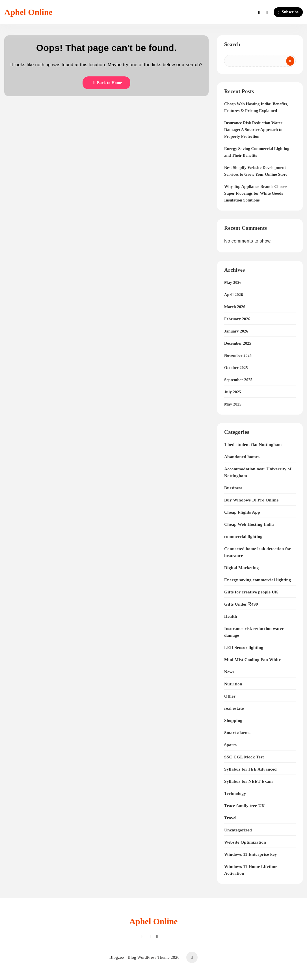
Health (231, 616)
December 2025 (238, 343)
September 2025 (238, 380)
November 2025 (238, 356)
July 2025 (233, 392)
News (229, 672)
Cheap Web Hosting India (249, 524)
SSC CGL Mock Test (244, 757)
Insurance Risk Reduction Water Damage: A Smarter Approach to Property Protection (253, 130)
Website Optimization (245, 842)
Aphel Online (28, 12)
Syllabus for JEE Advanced (250, 769)
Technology (235, 793)
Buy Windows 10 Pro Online (251, 500)
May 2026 (233, 283)
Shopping (233, 720)
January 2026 (236, 331)
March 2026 (235, 307)
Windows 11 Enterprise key (250, 854)
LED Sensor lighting (244, 647)
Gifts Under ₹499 (241, 604)
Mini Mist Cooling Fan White (252, 660)
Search (232, 44)
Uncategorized (238, 830)
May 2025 (233, 404)
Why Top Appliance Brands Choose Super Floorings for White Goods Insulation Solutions (256, 193)
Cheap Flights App (242, 512)
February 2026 (237, 319)
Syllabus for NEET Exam (248, 781)
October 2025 (236, 368)
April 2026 (234, 295)
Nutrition (233, 684)
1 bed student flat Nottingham (253, 444)
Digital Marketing (241, 568)
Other (230, 696)
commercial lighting (243, 536)
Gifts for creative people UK (251, 592)
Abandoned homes (242, 457)
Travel (230, 818)
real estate (234, 708)
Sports (230, 745)
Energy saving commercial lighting (258, 580)
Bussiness (233, 488)
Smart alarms (237, 733)
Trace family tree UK (245, 806)
